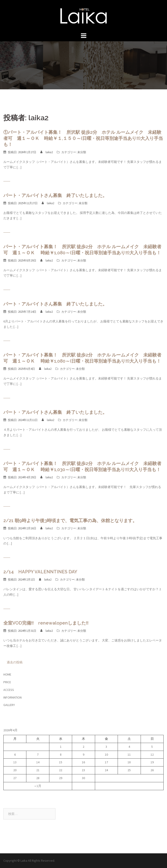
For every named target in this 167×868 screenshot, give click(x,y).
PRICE (7, 682)
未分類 (82, 152)
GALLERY (9, 705)
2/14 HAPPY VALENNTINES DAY (40, 572)
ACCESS (9, 690)
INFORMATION (13, 697)
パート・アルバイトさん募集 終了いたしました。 (55, 195)
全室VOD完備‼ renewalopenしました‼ (46, 623)
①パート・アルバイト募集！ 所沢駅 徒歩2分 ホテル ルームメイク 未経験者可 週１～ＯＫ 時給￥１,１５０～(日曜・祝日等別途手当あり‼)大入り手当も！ (83, 138)
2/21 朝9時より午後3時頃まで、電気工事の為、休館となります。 (70, 521)
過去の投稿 (15, 662)
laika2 (49, 152)
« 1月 (38, 786)
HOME (7, 674)
